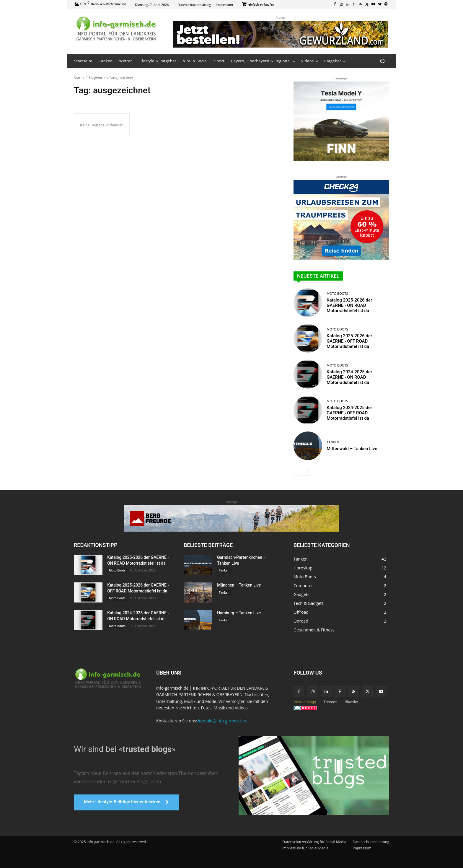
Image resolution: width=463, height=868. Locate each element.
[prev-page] (297, 472)
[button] (382, 61)
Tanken (333, 442)
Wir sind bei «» (125, 749)
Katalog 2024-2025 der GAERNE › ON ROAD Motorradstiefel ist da (349, 377)
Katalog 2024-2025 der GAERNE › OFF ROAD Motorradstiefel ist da (349, 413)
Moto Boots (337, 293)
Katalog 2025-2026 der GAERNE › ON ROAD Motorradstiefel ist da (349, 305)
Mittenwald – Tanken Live (352, 449)
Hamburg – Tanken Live (239, 613)
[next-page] (307, 472)
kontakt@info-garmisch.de (223, 721)
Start (78, 78)
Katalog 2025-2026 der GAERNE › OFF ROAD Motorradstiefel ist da (349, 341)
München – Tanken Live (239, 585)
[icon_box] (258, 5)
